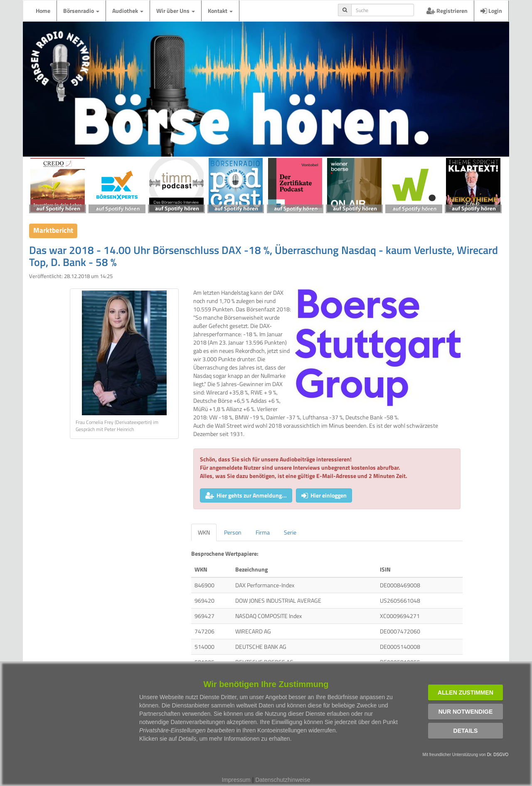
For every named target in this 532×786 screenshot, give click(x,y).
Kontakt (220, 11)
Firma (263, 532)
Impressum (236, 780)
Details (466, 731)
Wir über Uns (176, 11)
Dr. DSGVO (498, 755)
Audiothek (128, 11)
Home (43, 11)
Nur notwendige (466, 712)
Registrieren (447, 11)
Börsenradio (81, 11)
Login (491, 11)
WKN (204, 532)
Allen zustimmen (465, 692)
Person (233, 532)
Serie (290, 532)
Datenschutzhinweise (283, 780)
